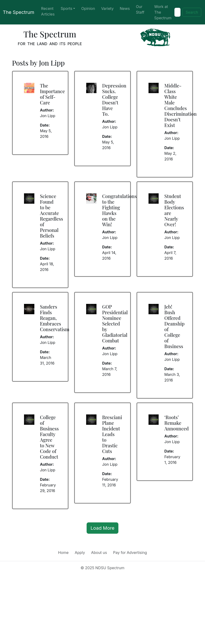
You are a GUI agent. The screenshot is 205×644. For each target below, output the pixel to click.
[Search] (177, 12)
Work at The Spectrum (163, 12)
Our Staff (140, 9)
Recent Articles (48, 11)
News (125, 8)
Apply (80, 553)
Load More (103, 528)
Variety (107, 8)
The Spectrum (19, 12)
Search (192, 12)
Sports (66, 8)
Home (63, 553)
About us (99, 553)
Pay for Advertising (130, 553)
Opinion (88, 8)
